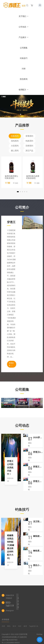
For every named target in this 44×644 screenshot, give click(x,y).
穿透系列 (29, 136)
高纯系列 (15, 141)
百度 (3, 626)
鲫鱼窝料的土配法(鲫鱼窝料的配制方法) (38, 551)
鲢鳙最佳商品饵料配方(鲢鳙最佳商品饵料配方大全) (11, 547)
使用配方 (24, 90)
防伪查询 (24, 79)
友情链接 (5, 619)
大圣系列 (15, 146)
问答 (24, 69)
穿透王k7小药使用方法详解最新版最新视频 (38, 452)
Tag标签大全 (34, 626)
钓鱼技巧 (24, 58)
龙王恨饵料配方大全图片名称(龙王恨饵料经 (38, 522)
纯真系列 (29, 141)
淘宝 (20, 626)
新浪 (14, 626)
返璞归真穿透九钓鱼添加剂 (11, 177)
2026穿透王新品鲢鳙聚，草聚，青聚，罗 (38, 437)
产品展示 (24, 37)
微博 (25, 626)
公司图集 (24, 48)
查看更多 (11, 364)
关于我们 (24, 16)
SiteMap (39, 634)
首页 (24, 6)
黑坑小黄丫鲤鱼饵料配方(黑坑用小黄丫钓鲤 (38, 565)
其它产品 (29, 151)
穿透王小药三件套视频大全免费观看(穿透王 (38, 467)
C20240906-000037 (13, 643)
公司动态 (24, 27)
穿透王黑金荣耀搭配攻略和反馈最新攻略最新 (38, 481)
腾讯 (9, 626)
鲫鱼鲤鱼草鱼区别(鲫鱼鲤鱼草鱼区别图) (38, 536)
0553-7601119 (10, 604)
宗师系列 (29, 146)
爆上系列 (15, 151)
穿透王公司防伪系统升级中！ (10, 468)
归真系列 (15, 136)
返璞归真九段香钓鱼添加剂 (33, 177)
